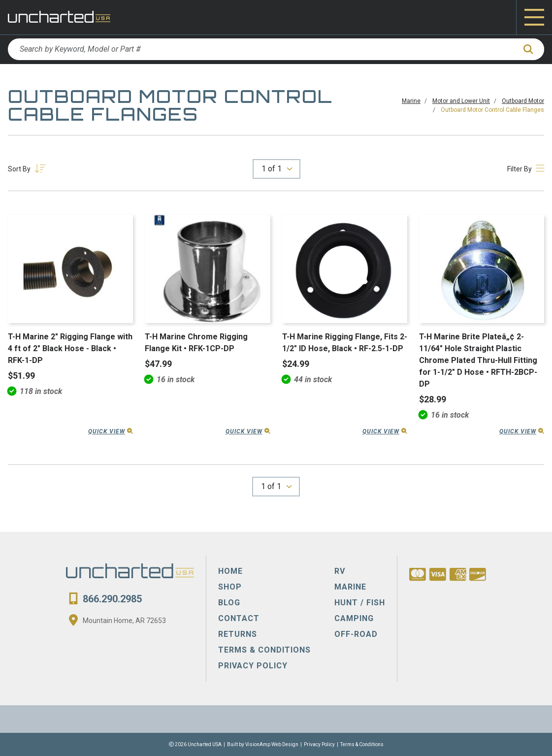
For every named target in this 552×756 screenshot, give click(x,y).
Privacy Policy (319, 744)
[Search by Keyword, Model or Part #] (261, 49)
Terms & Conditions (362, 744)
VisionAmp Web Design (272, 744)
